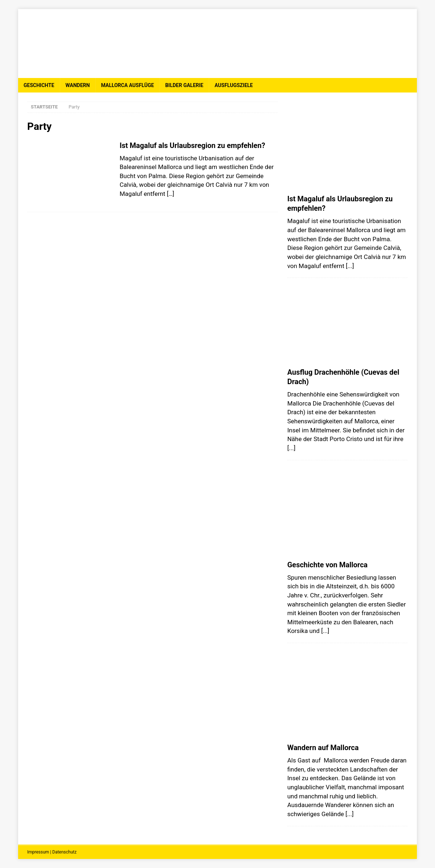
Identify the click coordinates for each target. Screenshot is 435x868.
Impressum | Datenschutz (52, 852)
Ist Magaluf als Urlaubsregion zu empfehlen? (192, 145)
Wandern (78, 85)
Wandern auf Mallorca (323, 748)
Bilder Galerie (184, 85)
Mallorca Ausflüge (128, 85)
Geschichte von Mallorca (327, 565)
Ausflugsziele (234, 85)
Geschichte (39, 85)
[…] (170, 194)
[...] (350, 266)
